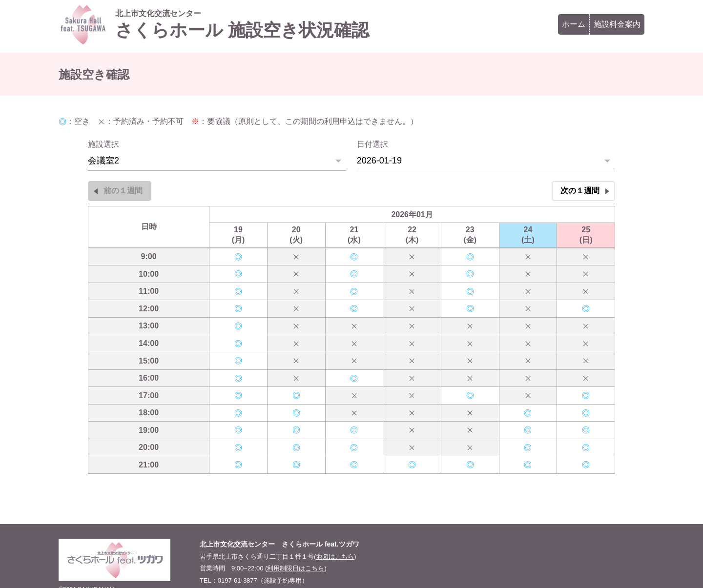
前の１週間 (123, 191)
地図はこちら (335, 557)
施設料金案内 (617, 24)
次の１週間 (580, 191)
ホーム (574, 24)
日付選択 (372, 144)
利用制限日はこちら (296, 568)
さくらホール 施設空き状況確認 (242, 24)
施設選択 (103, 144)
